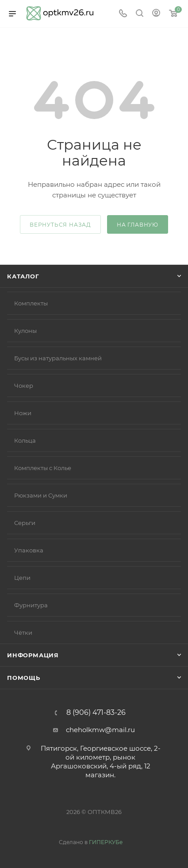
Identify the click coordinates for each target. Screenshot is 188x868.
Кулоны (25, 331)
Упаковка (29, 550)
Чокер (24, 386)
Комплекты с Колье (43, 468)
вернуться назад (60, 225)
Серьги (25, 523)
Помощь (24, 678)
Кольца (25, 440)
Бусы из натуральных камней (58, 358)
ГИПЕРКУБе (106, 842)
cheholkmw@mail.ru (100, 730)
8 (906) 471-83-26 (96, 713)
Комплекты (31, 303)
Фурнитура (31, 605)
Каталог (23, 276)
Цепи (22, 578)
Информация (33, 655)
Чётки (23, 633)
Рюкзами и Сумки (41, 495)
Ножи (23, 413)
